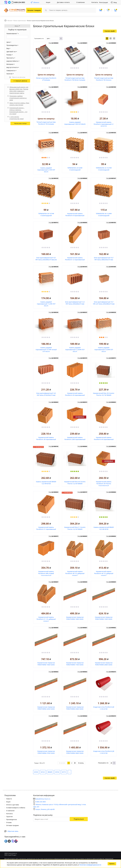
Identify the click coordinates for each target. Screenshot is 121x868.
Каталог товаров (34, 10)
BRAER (50, 772)
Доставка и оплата (63, 2)
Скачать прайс (110, 31)
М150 (57, 772)
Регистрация (103, 2)
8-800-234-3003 (19, 2)
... (70, 772)
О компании (81, 2)
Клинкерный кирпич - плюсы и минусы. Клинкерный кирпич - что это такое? (18, 111)
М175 (64, 772)
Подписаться (79, 819)
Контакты (95, 2)
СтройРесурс (15, 10)
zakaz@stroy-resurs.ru (43, 799)
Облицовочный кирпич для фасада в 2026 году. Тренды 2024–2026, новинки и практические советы (19, 90)
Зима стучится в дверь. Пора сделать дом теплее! (19, 104)
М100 (36, 772)
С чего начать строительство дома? (17, 118)
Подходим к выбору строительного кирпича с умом (18, 98)
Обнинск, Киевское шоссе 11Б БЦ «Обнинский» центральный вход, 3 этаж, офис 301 (60, 806)
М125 (43, 772)
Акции (48, 2)
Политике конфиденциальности (90, 865)
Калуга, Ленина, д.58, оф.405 (44, 809)
